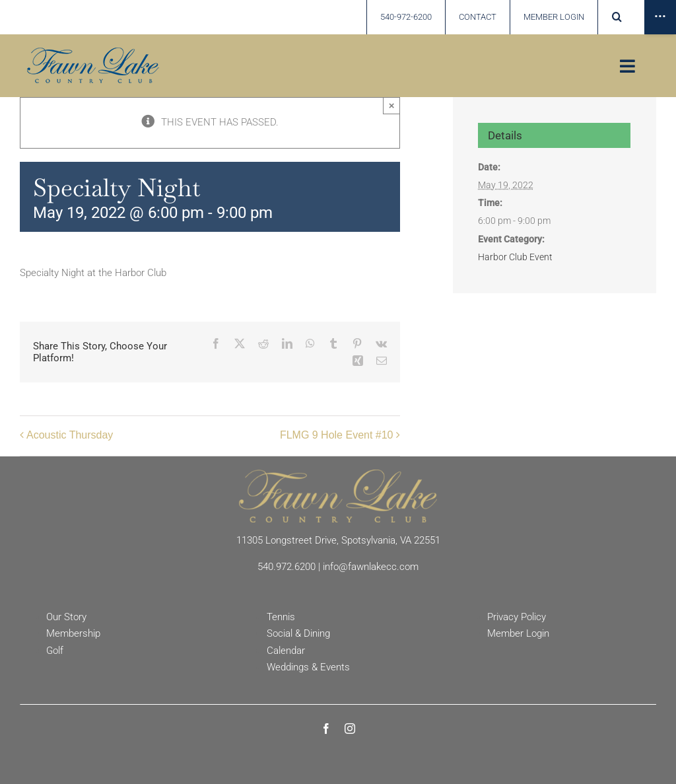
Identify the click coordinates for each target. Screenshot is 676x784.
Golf (55, 651)
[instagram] (350, 729)
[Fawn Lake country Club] (93, 52)
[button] (617, 17)
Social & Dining (298, 633)
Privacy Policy (517, 617)
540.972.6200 (287, 567)
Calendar (286, 651)
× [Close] (392, 105)
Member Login (518, 633)
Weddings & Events (308, 667)
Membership (73, 633)
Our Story (66, 617)
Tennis (281, 617)
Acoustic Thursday (70, 435)
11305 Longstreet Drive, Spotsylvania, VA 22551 (338, 540)
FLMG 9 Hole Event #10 (337, 435)
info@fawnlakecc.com (371, 567)
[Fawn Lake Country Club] (338, 474)
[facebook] (326, 729)
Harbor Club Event (515, 257)
